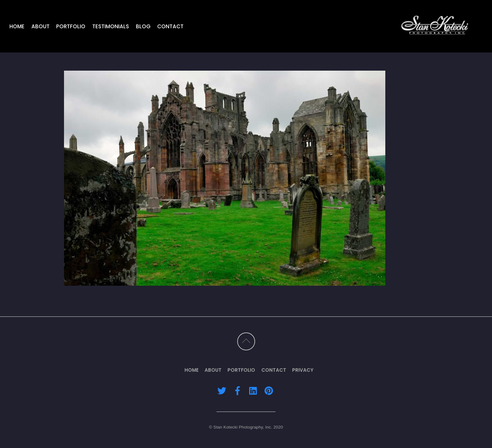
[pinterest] (269, 391)
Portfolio (71, 26)
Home (17, 26)
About (40, 26)
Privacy (303, 370)
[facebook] (238, 391)
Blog (143, 26)
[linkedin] (253, 391)
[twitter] (222, 391)
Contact (170, 26)
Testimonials (111, 26)
